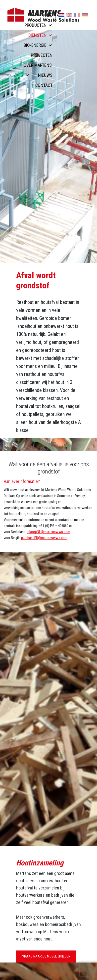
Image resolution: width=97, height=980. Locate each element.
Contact (44, 85)
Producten (38, 25)
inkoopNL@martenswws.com (48, 532)
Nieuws (45, 75)
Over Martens (38, 66)
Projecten (42, 55)
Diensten (40, 35)
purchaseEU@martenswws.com (44, 538)
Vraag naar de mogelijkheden (46, 956)
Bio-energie (38, 45)
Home (47, 15)
